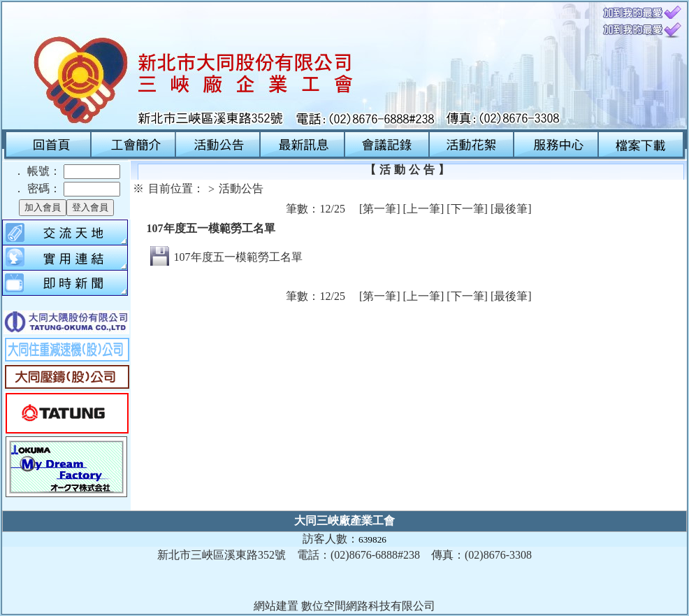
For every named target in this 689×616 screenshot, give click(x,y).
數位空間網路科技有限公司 (368, 606)
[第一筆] (380, 209)
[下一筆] (467, 209)
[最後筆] (511, 209)
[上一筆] (424, 209)
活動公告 (241, 188)
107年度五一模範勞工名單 (238, 257)
